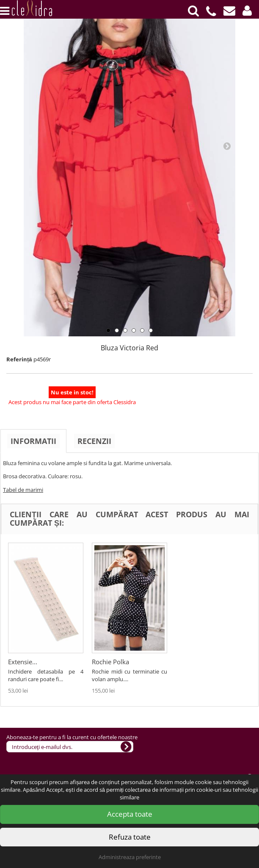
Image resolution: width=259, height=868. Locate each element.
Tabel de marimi (23, 490)
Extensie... (106, 662)
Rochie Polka (194, 662)
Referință (19, 359)
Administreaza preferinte (130, 857)
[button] (247, 11)
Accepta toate (130, 814)
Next (227, 146)
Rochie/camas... (31, 662)
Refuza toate (130, 837)
